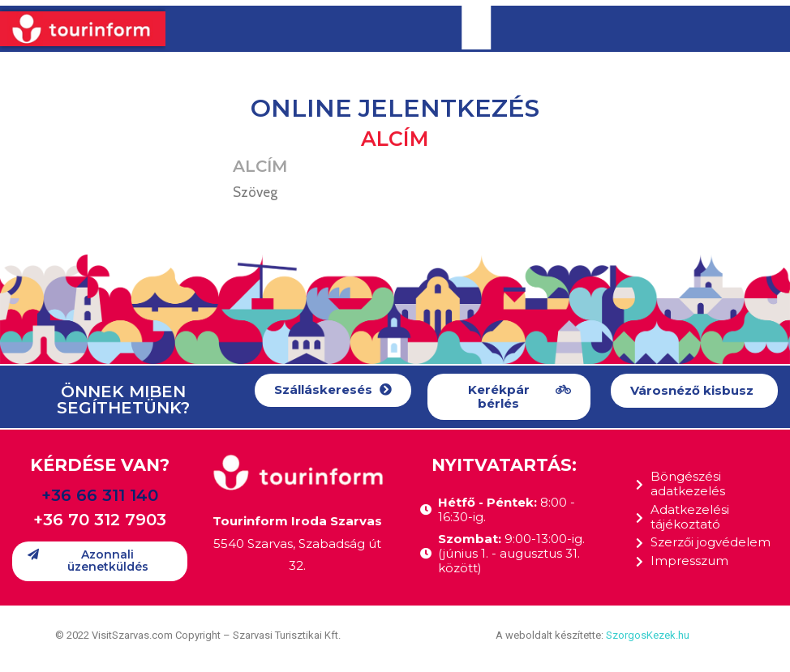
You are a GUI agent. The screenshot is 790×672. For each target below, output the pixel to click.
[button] (333, 390)
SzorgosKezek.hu (648, 635)
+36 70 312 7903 (100, 520)
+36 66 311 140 (100, 495)
